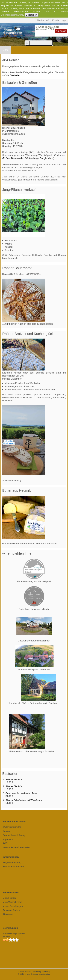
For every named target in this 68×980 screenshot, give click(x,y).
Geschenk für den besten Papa (21, 793)
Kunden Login (59, 20)
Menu (6, 50)
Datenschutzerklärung (12, 15)
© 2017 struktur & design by (34, 974)
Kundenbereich (11, 892)
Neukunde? (43, 20)
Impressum (8, 839)
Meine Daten (9, 898)
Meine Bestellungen (13, 906)
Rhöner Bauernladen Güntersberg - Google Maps (28, 158)
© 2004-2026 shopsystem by (34, 972)
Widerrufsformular (12, 827)
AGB (5, 843)
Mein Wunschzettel (12, 902)
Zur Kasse (61, 31)
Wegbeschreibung (12, 862)
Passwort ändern (11, 910)
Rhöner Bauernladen (13, 867)
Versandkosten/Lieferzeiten (17, 847)
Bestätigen (32, 15)
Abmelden (8, 914)
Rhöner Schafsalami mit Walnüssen (24, 800)
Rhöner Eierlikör (14, 779)
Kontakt (7, 831)
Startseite (15, 75)
